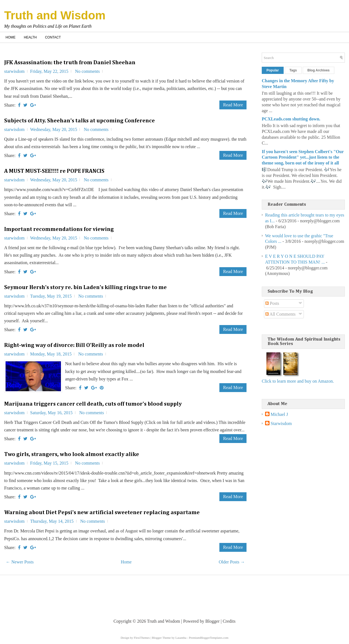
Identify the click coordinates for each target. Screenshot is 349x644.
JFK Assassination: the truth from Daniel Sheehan (70, 63)
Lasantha (181, 638)
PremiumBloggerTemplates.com (209, 638)
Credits (229, 621)
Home (11, 37)
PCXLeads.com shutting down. (291, 119)
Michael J (279, 414)
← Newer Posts (20, 562)
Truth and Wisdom (55, 15)
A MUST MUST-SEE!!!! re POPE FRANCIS (54, 171)
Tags (293, 70)
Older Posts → (232, 562)
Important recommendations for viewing (59, 229)
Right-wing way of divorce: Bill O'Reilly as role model (74, 345)
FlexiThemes (142, 638)
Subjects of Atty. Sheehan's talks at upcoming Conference (79, 121)
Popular (273, 70)
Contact (53, 37)
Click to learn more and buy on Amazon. (298, 381)
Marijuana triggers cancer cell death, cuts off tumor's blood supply (93, 404)
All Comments (280, 314)
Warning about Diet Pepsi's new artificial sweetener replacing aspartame (102, 512)
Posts (272, 303)
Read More (233, 105)
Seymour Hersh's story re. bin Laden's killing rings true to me (85, 287)
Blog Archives (319, 70)
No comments (87, 71)
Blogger (212, 621)
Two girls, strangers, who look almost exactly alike (72, 454)
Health (30, 37)
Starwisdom (281, 423)
